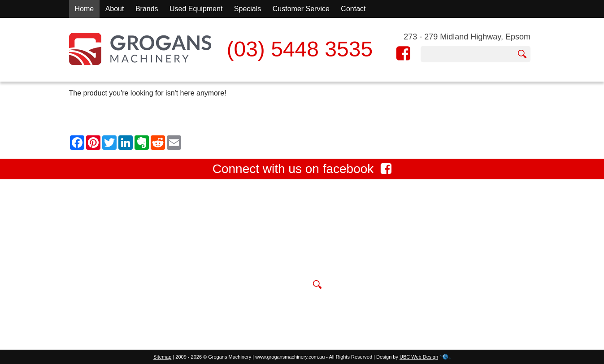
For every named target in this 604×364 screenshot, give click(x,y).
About (115, 9)
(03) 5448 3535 (300, 49)
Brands (147, 9)
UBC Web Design (419, 357)
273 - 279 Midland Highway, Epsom (467, 37)
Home (85, 9)
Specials (248, 9)
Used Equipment (196, 9)
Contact (353, 9)
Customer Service (301, 9)
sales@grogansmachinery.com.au (295, 264)
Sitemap (162, 357)
